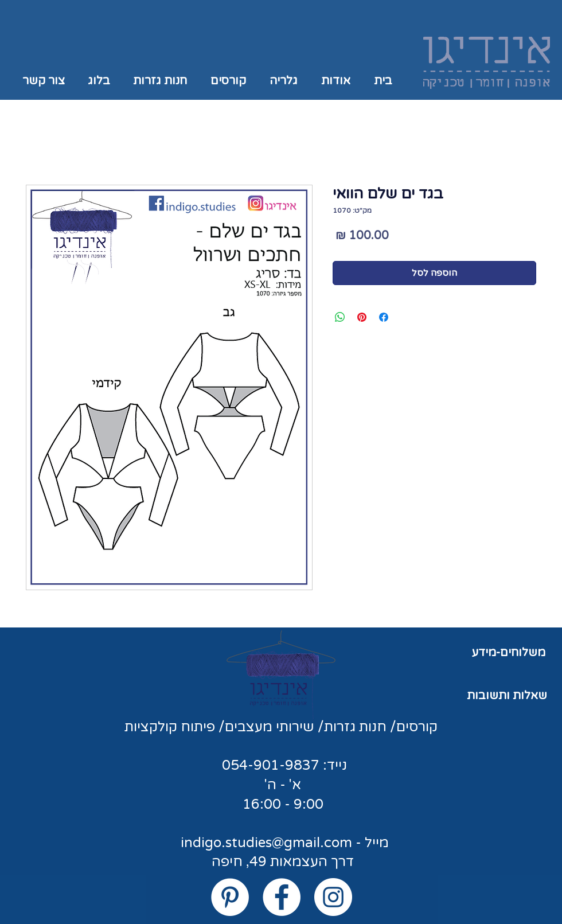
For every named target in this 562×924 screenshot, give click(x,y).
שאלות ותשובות (507, 696)
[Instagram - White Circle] (333, 897)
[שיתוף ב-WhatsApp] (340, 317)
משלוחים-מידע (509, 653)
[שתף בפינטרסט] (362, 317)
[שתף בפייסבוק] (384, 317)
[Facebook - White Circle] (282, 897)
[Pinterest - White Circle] (230, 897)
